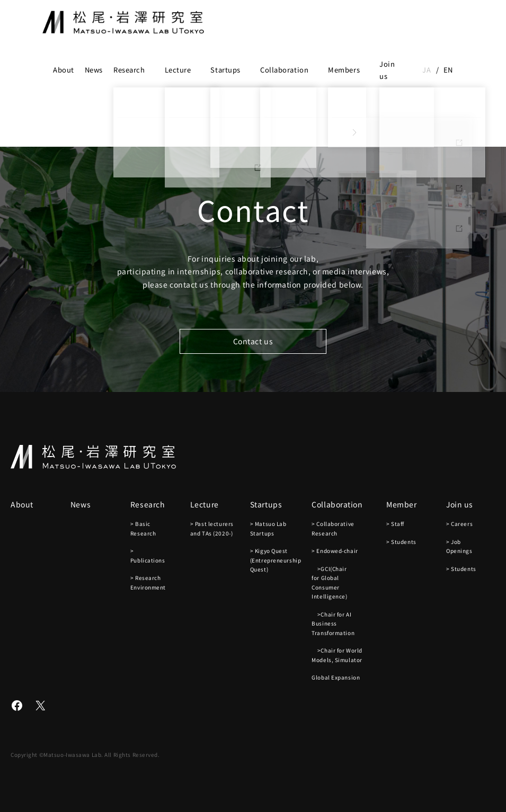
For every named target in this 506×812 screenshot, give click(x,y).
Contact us (253, 341)
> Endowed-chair (335, 551)
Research (129, 70)
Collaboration (284, 70)
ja (427, 70)
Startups (225, 70)
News (94, 70)
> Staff (395, 524)
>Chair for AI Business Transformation (333, 623)
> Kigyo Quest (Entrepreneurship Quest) (276, 560)
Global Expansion (336, 677)
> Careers (459, 524)
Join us (387, 70)
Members (344, 70)
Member (401, 504)
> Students (401, 542)
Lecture (178, 70)
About (64, 70)
